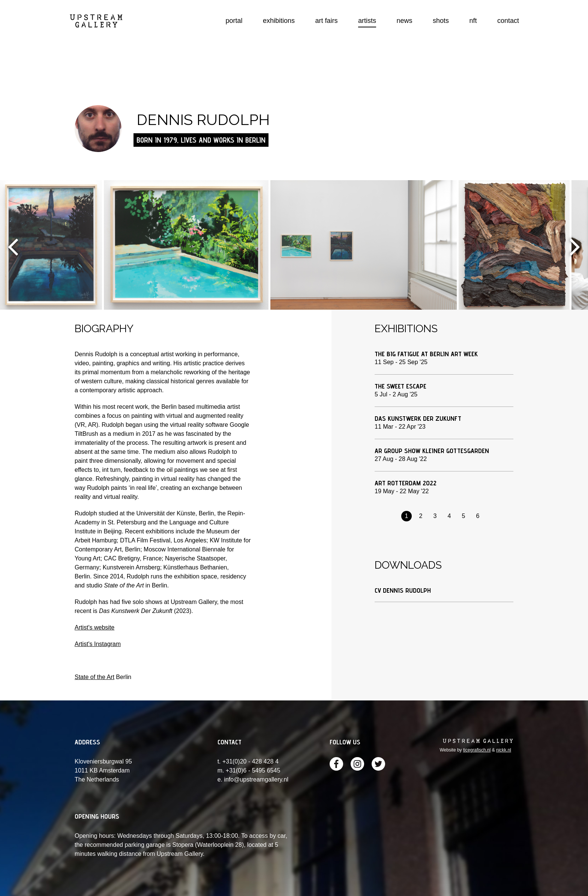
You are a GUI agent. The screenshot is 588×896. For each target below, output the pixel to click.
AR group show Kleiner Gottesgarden (432, 451)
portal (234, 21)
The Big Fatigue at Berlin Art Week (426, 354)
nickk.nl (504, 750)
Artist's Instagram (98, 644)
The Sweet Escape (400, 386)
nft (473, 21)
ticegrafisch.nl (477, 750)
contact (508, 21)
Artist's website (94, 627)
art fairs (327, 21)
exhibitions (279, 21)
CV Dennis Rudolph (403, 590)
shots (441, 21)
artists (367, 21)
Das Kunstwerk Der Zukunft (418, 418)
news (405, 21)
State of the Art (94, 677)
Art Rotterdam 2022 (406, 483)
